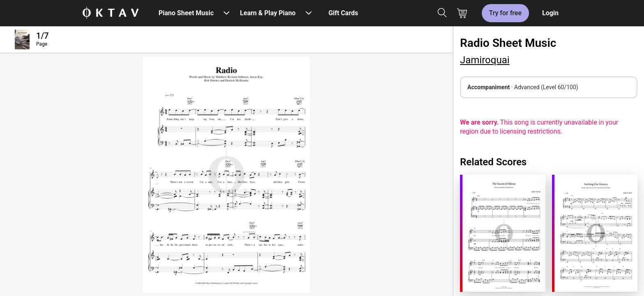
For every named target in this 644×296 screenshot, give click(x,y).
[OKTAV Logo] (110, 13)
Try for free (505, 13)
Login (550, 13)
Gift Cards (343, 13)
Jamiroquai (485, 60)
